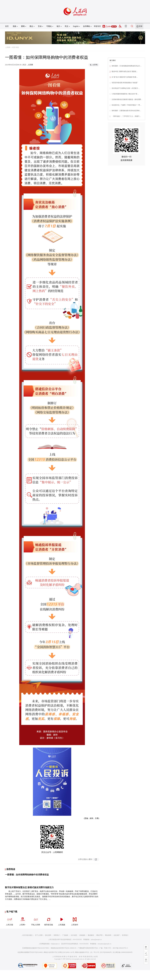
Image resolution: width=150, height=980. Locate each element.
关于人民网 (39, 935)
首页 (7, 26)
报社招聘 (48, 935)
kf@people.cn (55, 944)
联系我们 (125, 935)
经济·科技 (16, 47)
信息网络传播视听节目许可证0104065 (30, 952)
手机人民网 (36, 921)
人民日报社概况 (27, 935)
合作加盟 (74, 935)
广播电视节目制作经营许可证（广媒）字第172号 (94, 948)
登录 (141, 26)
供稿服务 (82, 935)
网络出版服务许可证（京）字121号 (87, 952)
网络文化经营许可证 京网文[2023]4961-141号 (59, 952)
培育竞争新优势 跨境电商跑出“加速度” (125, 83)
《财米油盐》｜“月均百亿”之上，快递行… (126, 116)
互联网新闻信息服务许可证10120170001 (36, 948)
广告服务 (65, 935)
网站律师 (108, 935)
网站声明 (99, 935)
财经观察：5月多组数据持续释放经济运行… (127, 66)
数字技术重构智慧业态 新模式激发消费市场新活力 (29, 887)
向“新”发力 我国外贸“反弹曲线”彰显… (125, 77)
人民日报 (10, 921)
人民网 (8, 47)
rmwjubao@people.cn (104, 944)
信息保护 (117, 935)
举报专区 (97, 26)
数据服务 (91, 935)
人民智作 (75, 921)
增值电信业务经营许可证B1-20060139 (63, 948)
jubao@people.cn (96, 940)
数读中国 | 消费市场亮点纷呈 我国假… (125, 72)
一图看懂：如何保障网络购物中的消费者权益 (27, 875)
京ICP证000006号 (106, 952)
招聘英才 (57, 935)
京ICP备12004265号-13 (120, 948)
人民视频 (62, 921)
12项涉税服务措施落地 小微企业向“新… (125, 94)
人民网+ (23, 921)
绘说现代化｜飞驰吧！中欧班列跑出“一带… (127, 105)
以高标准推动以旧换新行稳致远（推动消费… (127, 99)
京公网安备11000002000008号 (123, 952)
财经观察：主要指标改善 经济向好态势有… (126, 111)
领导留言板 (49, 921)
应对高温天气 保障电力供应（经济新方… (126, 88)
